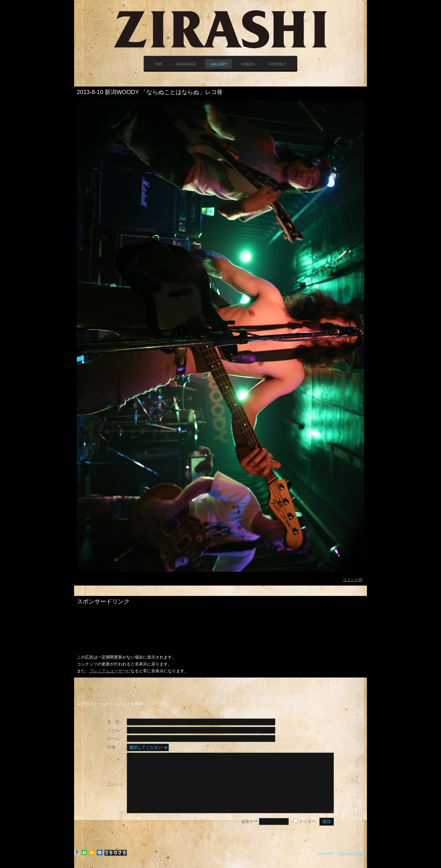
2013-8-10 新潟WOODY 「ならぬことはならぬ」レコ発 (150, 92)
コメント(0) (353, 580)
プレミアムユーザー (108, 671)
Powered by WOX (352, 853)
